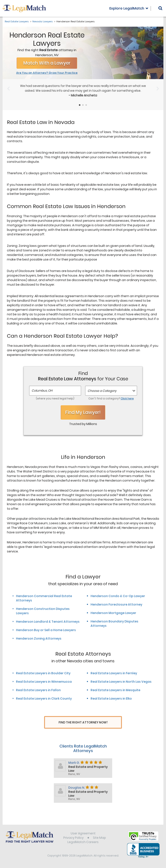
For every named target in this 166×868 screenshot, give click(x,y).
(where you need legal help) (55, 398)
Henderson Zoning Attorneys (39, 638)
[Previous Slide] (8, 89)
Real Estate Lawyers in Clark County (44, 699)
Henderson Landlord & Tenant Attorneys (48, 622)
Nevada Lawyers (42, 21)
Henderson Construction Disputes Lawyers (43, 611)
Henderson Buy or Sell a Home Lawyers (46, 630)
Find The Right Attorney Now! (83, 722)
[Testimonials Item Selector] (80, 105)
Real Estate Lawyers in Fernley (114, 673)
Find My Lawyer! (83, 412)
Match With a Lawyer (47, 63)
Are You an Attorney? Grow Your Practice (47, 73)
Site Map (99, 838)
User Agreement (83, 834)
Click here (127, 398)
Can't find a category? (111, 398)
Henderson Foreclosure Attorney (116, 604)
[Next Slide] (158, 89)
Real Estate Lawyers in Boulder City (43, 673)
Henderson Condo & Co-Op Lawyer (118, 596)
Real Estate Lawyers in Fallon (38, 690)
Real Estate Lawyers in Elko (111, 699)
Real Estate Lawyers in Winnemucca (44, 682)
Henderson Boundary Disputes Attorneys (114, 624)
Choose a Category (102, 391)
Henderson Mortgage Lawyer (113, 613)
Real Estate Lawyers (17, 21)
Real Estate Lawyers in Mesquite (115, 690)
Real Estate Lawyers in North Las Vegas (121, 682)
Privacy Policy (73, 838)
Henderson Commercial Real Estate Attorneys (44, 598)
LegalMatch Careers (83, 843)
